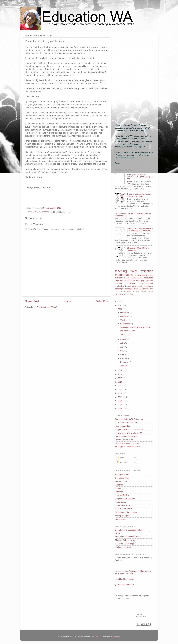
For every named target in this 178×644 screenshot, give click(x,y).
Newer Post (32, 301)
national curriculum (125, 283)
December (125, 312)
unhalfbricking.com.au (124, 579)
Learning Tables (122, 495)
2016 (120, 382)
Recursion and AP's (123, 509)
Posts (120, 458)
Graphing (119, 485)
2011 (120, 397)
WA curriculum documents (126, 436)
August (124, 339)
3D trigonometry (122, 474)
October (124, 320)
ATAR (123, 292)
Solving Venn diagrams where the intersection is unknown (140, 229)
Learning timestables (124, 440)
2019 (120, 371)
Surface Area (121, 519)
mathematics (124, 275)
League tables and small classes (129, 429)
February (124, 362)
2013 (120, 389)
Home (67, 301)
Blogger (117, 637)
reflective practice (41, 212)
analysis (144, 292)
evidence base (128, 294)
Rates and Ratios (122, 505)
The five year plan (128, 331)
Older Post (102, 301)
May (122, 351)
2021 (120, 305)
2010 (120, 401)
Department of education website (129, 530)
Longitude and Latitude (125, 499)
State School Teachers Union (128, 537)
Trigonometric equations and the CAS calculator (139, 195)
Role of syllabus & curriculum (128, 443)
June (123, 347)
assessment (130, 281)
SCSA (118, 533)
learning (150, 275)
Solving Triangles (122, 516)
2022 (120, 302)
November (125, 316)
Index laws (120, 492)
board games (137, 278)
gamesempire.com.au (124, 585)
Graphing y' (120, 488)
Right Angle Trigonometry (126, 512)
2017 (120, 378)
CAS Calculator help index (126, 423)
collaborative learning (132, 289)
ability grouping (133, 292)
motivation (149, 278)
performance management (143, 286)
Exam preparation (123, 426)
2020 (120, 309)
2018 (120, 374)
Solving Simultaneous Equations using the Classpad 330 (140, 177)
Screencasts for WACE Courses (129, 419)
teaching (121, 271)
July (122, 343)
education (139, 275)
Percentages (120, 502)
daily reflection (142, 271)
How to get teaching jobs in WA (128, 433)
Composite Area (122, 478)
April (123, 354)
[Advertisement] (134, 76)
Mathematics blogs (123, 547)
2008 (120, 408)
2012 (120, 393)
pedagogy (119, 289)
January (124, 366)
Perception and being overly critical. (135, 327)
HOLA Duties (125, 335)
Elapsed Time (121, 481)
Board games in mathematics (128, 447)
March (123, 358)
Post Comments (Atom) (47, 307)
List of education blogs (125, 544)
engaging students (145, 281)
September (125, 324)
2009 (120, 405)
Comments (123, 462)
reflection (119, 281)
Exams (128, 286)
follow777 (97, 637)
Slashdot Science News (125, 540)
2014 (120, 386)
